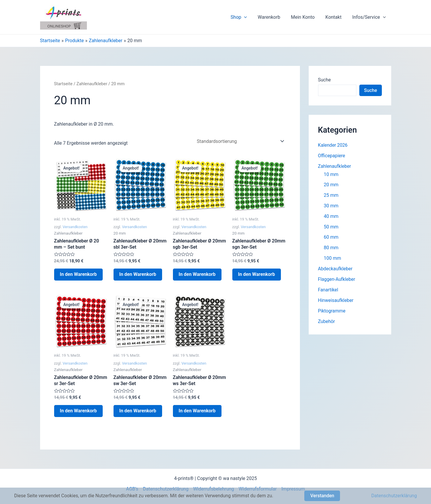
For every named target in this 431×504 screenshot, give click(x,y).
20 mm (331, 185)
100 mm (333, 259)
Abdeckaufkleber (336, 269)
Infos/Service (370, 17)
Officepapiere (332, 156)
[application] (250, 17)
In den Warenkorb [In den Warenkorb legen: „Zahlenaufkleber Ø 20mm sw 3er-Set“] (138, 411)
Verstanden (322, 496)
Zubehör (327, 322)
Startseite (63, 84)
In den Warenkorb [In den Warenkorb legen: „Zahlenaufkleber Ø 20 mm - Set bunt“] (78, 274)
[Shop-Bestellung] (239, 141)
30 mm (331, 206)
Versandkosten (75, 227)
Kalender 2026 (333, 145)
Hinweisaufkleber (336, 301)
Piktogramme (332, 311)
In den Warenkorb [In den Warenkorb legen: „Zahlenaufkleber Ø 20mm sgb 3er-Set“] (197, 274)
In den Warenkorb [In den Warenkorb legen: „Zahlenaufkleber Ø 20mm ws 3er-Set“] (197, 411)
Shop (245, 17)
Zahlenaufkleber (92, 84)
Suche (324, 80)
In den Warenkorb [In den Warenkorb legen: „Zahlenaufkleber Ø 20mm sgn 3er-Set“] (257, 274)
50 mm (331, 227)
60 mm (331, 238)
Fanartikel (328, 290)
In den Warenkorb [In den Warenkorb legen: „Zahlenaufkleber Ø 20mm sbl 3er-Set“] (138, 274)
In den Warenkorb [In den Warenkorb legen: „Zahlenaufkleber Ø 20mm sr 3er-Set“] (78, 411)
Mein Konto (306, 17)
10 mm (331, 174)
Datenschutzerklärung (394, 496)
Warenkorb (274, 17)
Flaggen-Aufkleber (337, 280)
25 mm (331, 195)
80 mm (331, 248)
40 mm (331, 217)
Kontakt (335, 17)
